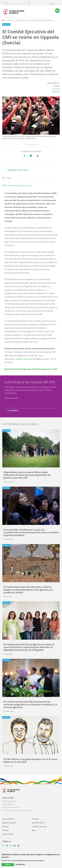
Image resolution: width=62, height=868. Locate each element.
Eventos (5, 830)
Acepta (8, 865)
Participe (35, 819)
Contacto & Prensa (39, 826)
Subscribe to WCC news (18, 170)
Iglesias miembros (9, 823)
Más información (51, 861)
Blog (34, 830)
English (57, 86)
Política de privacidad (11, 398)
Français (56, 89)
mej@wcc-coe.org (23, 359)
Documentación (38, 823)
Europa (8, 178)
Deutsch (56, 92)
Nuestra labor (8, 834)
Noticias (10, 20)
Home (3, 20)
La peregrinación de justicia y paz (18, 185)
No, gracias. (20, 865)
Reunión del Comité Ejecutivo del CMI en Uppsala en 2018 (31, 369)
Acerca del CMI (8, 819)
